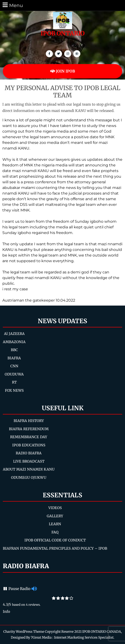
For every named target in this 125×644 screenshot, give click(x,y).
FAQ (55, 532)
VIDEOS (55, 508)
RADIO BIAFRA (29, 453)
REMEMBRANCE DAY (29, 437)
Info (6, 611)
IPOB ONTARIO (63, 33)
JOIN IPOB (63, 71)
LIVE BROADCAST (29, 461)
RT (14, 382)
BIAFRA (14, 358)
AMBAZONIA (14, 342)
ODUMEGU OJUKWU (29, 477)
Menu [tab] (12, 5)
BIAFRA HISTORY (29, 421)
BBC (14, 350)
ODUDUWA (14, 374)
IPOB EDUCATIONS (29, 445)
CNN (14, 366)
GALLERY (55, 516)
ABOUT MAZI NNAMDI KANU (29, 469)
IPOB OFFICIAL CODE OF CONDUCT (55, 540)
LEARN (55, 524)
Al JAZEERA (14, 334)
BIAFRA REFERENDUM (29, 429)
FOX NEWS (14, 390)
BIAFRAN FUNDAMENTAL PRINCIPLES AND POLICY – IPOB (55, 548)
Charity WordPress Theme (24, 632)
